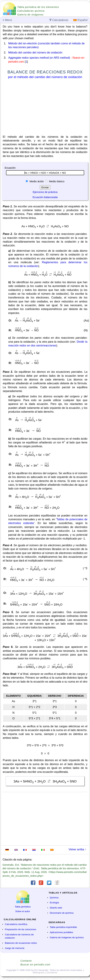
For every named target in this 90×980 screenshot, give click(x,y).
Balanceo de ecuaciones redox (21, 943)
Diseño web (56, 908)
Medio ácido (37, 181)
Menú (7, 20)
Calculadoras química (31, 11)
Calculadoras (59, 20)
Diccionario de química (62, 913)
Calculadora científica (16, 924)
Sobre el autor (23, 911)
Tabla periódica (23, 907)
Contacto (26, 961)
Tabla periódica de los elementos (38, 7)
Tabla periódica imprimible (63, 927)
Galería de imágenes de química (67, 937)
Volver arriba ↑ (77, 849)
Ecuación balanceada (45, 197)
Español (80, 20)
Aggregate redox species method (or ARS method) (39, 58)
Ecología (54, 903)
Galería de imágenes (30, 15)
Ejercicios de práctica (45, 192)
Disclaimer (52, 973)
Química (54, 898)
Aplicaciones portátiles (61, 932)
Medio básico (56, 181)
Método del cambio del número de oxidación (35, 53)
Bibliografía (39, 973)
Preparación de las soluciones (20, 929)
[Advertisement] (45, 108)
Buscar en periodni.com (35, 965)
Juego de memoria (15, 948)
